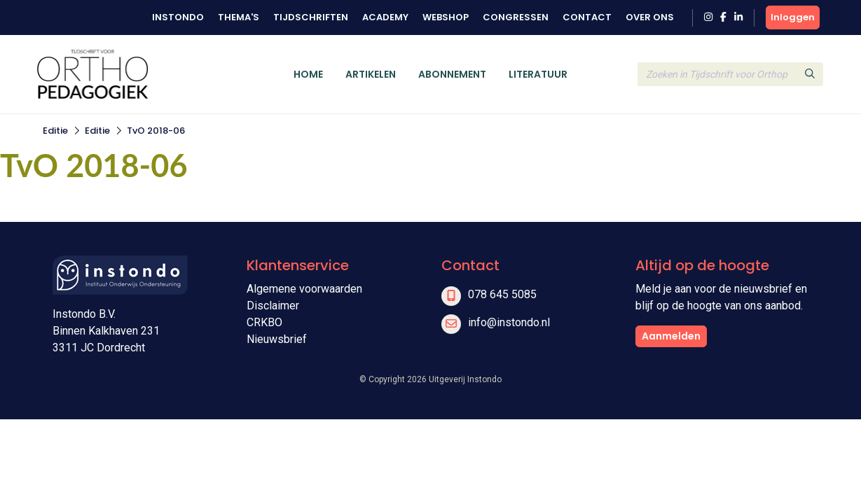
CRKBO (264, 322)
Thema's (239, 17)
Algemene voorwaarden (304, 289)
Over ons (650, 17)
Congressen (516, 17)
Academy (385, 17)
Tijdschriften (311, 17)
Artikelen (371, 74)
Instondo (178, 17)
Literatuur (538, 74)
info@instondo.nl (509, 322)
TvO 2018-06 (156, 131)
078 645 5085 (502, 294)
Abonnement (452, 74)
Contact (587, 17)
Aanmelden (671, 336)
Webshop (446, 17)
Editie (55, 131)
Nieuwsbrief (277, 339)
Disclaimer (273, 306)
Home (308, 74)
